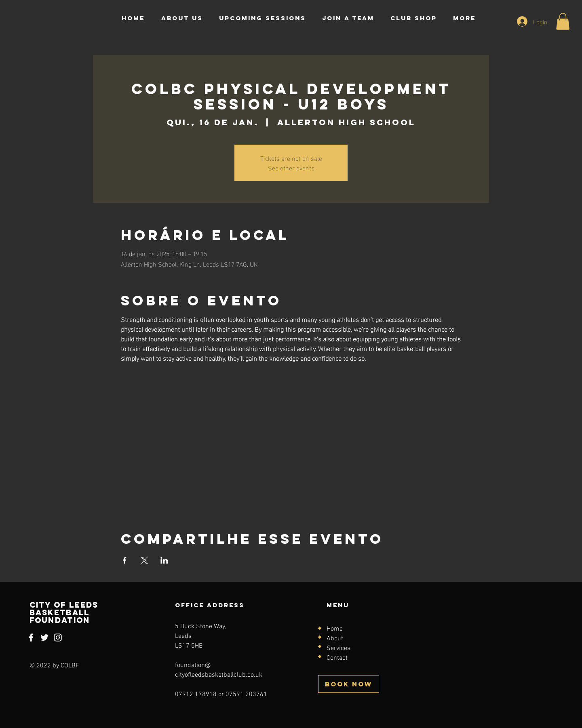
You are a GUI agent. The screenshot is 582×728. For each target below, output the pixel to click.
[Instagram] (58, 638)
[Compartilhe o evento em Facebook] (125, 560)
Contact (337, 658)
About (335, 639)
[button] (563, 21)
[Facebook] (31, 638)
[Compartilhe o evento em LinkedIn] (164, 560)
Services (338, 648)
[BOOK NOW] (349, 684)
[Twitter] (44, 638)
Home (335, 629)
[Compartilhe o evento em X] (144, 560)
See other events (291, 167)
